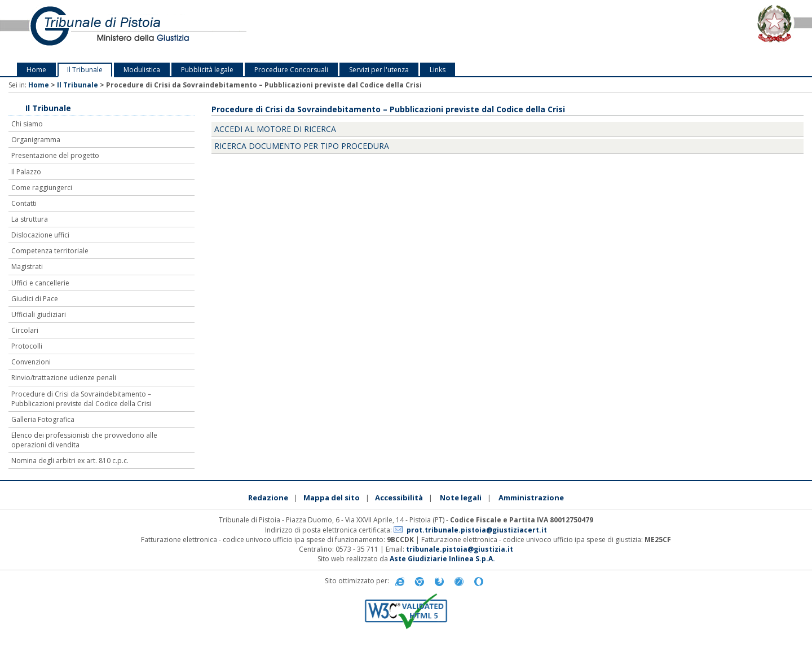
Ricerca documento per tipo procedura (302, 146)
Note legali (461, 498)
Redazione (268, 498)
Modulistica (142, 70)
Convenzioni (31, 362)
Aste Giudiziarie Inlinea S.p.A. (442, 559)
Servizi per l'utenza (379, 70)
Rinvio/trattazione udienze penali (64, 378)
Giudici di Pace (35, 299)
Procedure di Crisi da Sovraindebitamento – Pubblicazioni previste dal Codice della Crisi (81, 399)
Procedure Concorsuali (291, 70)
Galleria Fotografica (43, 419)
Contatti (24, 203)
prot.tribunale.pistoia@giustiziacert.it (477, 530)
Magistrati (27, 267)
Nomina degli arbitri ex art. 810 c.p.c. (70, 461)
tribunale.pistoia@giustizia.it (460, 549)
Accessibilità (399, 498)
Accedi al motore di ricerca (275, 129)
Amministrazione (531, 498)
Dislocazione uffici (40, 235)
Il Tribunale (85, 70)
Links (438, 70)
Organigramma (36, 140)
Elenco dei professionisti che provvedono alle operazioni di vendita (84, 440)
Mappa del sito (332, 498)
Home (36, 70)
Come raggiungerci (42, 188)
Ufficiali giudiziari (39, 314)
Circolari (25, 330)
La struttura (30, 219)
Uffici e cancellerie (40, 283)
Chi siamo (27, 124)
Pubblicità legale (207, 70)
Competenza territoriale (50, 251)
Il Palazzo (26, 172)
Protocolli (27, 346)
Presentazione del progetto (55, 155)
